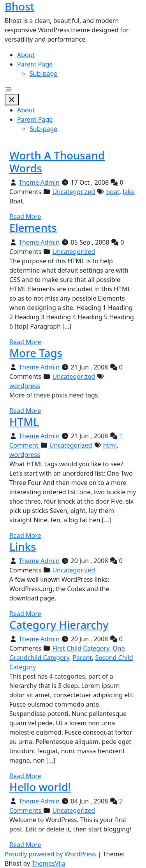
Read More (25, 217)
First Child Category (81, 648)
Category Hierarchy (59, 625)
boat (113, 192)
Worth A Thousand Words (57, 162)
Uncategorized (74, 192)
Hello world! (40, 787)
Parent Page (35, 64)
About (26, 55)
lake (129, 192)
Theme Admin (39, 182)
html (110, 445)
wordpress (25, 386)
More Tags (36, 353)
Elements (33, 227)
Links (23, 546)
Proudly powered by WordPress (50, 854)
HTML (24, 422)
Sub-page (43, 73)
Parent (82, 658)
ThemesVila (48, 863)
